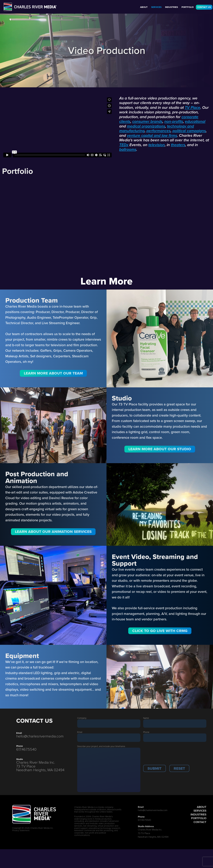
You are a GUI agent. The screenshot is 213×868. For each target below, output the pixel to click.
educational (195, 122)
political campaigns (189, 131)
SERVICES (200, 811)
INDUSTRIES (198, 814)
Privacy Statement (21, 830)
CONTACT (200, 822)
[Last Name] (175, 724)
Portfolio (188, 7)
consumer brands (147, 122)
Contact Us (204, 7)
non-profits (174, 122)
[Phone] (175, 738)
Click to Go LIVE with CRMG (160, 631)
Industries (172, 7)
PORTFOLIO (199, 818)
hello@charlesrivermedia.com (40, 736)
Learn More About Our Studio (160, 449)
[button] (154, 768)
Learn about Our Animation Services (53, 532)
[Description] (109, 770)
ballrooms (128, 150)
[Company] (109, 724)
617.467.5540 (26, 749)
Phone (146, 732)
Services (156, 7)
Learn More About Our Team (53, 373)
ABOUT (202, 807)
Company (82, 718)
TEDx (124, 145)
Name (146, 718)
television (157, 145)
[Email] (109, 738)
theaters (178, 145)
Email (80, 732)
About (144, 7)
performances (158, 131)
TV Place (193, 108)
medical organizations (146, 126)
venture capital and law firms (152, 136)
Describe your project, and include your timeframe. (101, 746)
